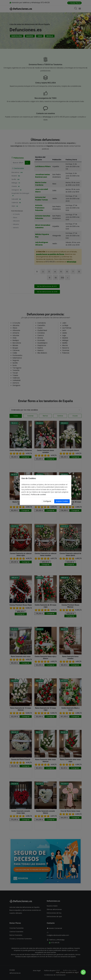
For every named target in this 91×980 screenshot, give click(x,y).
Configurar (47, 501)
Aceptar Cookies (62, 501)
